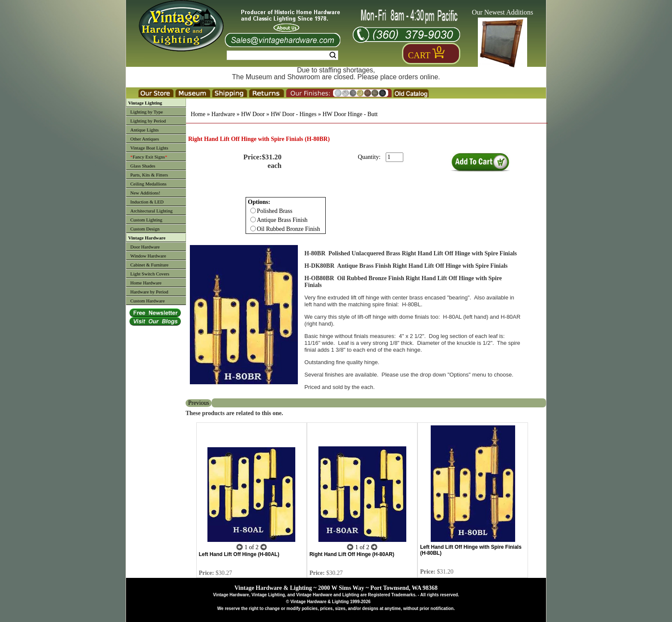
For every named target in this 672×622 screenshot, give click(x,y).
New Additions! (145, 193)
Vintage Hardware (147, 238)
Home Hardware (146, 283)
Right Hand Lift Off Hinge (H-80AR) (352, 554)
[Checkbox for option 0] (253, 211)
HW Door (253, 114)
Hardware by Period (149, 292)
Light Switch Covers (150, 274)
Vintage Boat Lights (149, 148)
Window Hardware (148, 256)
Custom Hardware (147, 301)
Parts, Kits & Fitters (149, 175)
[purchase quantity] (394, 157)
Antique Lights (144, 130)
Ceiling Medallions (148, 184)
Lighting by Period (148, 121)
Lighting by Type (147, 112)
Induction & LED (147, 202)
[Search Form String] (282, 55)
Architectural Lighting (151, 211)
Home (198, 114)
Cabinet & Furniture (149, 265)
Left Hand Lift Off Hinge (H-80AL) (239, 554)
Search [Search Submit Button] (333, 55)
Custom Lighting (146, 220)
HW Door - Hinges (294, 114)
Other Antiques (145, 139)
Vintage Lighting (145, 103)
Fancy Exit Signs (149, 157)
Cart (419, 55)
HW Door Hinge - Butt (350, 114)
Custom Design (145, 229)
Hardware (223, 114)
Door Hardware (145, 247)
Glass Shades (143, 166)
